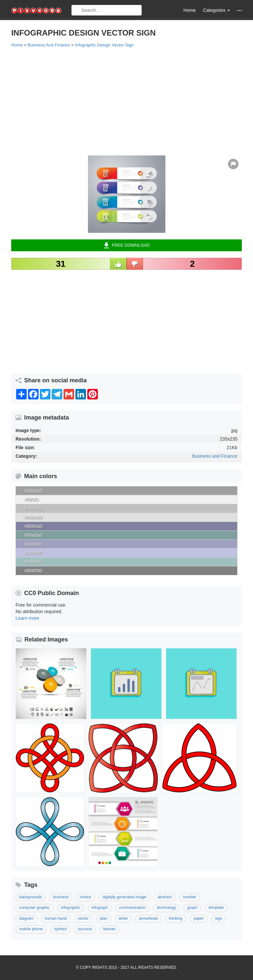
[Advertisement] (126, 101)
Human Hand (56, 918)
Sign (218, 918)
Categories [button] (216, 10)
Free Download (127, 245)
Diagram (26, 918)
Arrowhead (148, 918)
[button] (239, 10)
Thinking (175, 918)
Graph (192, 908)
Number (190, 897)
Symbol (60, 929)
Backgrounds (30, 897)
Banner (110, 929)
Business (61, 897)
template (216, 908)
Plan (104, 918)
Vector (83, 918)
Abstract (165, 897)
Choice (85, 897)
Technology (166, 908)
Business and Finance (215, 456)
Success (85, 929)
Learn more (27, 618)
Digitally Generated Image (124, 897)
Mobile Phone (31, 929)
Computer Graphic (34, 908)
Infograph (100, 908)
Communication (133, 908)
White (123, 918)
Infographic (71, 908)
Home (190, 10)
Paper (199, 918)
